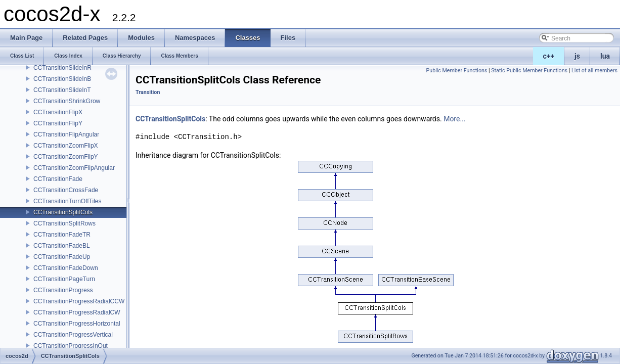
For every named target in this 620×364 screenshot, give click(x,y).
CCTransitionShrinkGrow (67, 101)
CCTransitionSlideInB (62, 79)
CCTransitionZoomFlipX (66, 146)
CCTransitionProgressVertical (73, 335)
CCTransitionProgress (63, 290)
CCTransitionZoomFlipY (66, 157)
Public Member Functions (457, 71)
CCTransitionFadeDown (66, 268)
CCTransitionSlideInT (62, 90)
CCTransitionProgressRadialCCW (79, 301)
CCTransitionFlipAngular (66, 134)
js (577, 56)
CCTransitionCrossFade (66, 190)
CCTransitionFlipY (58, 123)
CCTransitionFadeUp (62, 257)
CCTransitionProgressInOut (71, 346)
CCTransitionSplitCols (63, 212)
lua (605, 56)
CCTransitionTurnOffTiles (67, 201)
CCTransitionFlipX (58, 112)
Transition (148, 92)
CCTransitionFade (58, 179)
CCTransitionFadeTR (62, 235)
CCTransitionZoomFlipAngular (74, 168)
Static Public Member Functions (529, 71)
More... (454, 119)
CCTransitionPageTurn (64, 279)
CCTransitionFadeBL (62, 246)
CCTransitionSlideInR (62, 68)
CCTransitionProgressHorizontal (77, 324)
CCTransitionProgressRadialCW (77, 312)
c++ (549, 56)
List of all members (594, 71)
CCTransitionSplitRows (64, 223)
